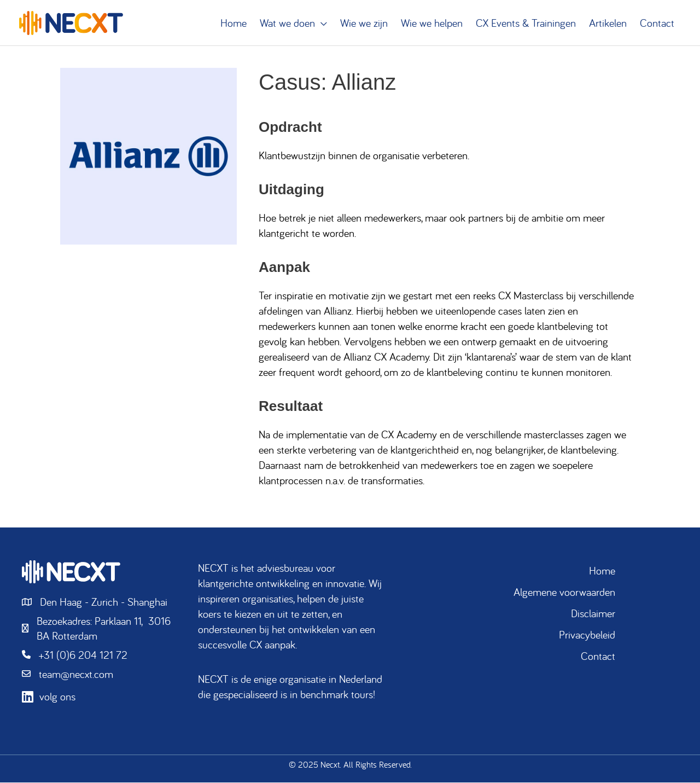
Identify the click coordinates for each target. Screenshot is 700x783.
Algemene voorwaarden (564, 592)
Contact (598, 656)
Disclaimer (593, 614)
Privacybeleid (587, 635)
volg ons (57, 698)
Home (602, 571)
